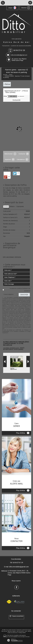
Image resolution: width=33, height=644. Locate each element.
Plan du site (4, 631)
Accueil (5, 75)
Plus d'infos (23, 433)
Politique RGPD (22, 633)
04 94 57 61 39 (18, 563)
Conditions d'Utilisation (19, 331)
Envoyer (24, 295)
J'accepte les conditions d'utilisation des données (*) (20, 290)
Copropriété (20, 206)
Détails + (12, 206)
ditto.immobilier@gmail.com (19, 55)
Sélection (24, 8)
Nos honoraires (20, 631)
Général (6, 206)
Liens (26, 631)
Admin (30, 631)
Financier (7, 209)
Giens (11, 75)
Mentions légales (12, 631)
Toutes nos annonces (12, 633)
